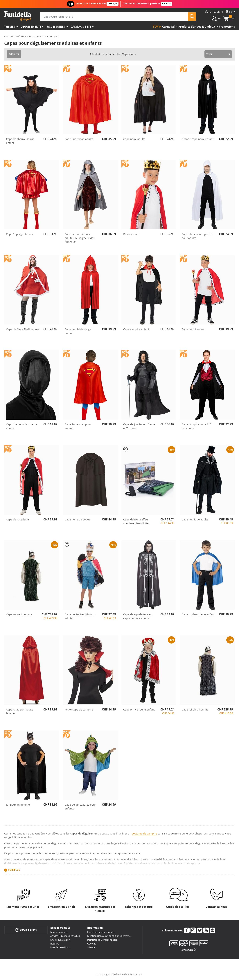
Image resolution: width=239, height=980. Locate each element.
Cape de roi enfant (193, 329)
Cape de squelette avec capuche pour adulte (138, 616)
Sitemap (92, 947)
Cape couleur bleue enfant (198, 614)
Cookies (92, 944)
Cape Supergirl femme (20, 234)
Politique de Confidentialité (102, 940)
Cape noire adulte (134, 139)
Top (156, 26)
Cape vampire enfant (136, 329)
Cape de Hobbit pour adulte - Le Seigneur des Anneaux (80, 238)
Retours (55, 944)
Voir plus (14, 870)
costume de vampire (144, 833)
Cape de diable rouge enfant (78, 331)
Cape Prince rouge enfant (139, 709)
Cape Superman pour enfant (78, 426)
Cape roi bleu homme (195, 709)
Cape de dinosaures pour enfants (80, 807)
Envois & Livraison (60, 940)
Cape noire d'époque (78, 519)
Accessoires (56, 26)
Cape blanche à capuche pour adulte (197, 236)
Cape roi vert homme (19, 614)
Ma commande (59, 932)
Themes (10, 26)
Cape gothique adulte (195, 519)
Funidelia (9, 36)
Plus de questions (60, 947)
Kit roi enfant (131, 234)
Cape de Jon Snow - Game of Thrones (139, 426)
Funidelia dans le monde (101, 932)
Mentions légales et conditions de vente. (109, 936)
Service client (26, 930)
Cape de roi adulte (17, 519)
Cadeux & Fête (81, 26)
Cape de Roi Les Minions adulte (80, 616)
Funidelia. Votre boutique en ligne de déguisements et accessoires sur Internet (18, 16)
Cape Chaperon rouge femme (20, 711)
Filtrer (13, 54)
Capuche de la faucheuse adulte (22, 426)
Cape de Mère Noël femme (23, 329)
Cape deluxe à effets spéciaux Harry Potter (136, 521)
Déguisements (31, 26)
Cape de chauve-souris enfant (20, 141)
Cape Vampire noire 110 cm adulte (196, 426)
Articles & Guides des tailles (65, 936)
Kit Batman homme (18, 805)
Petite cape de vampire (79, 709)
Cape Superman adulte (79, 139)
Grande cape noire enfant (198, 139)
